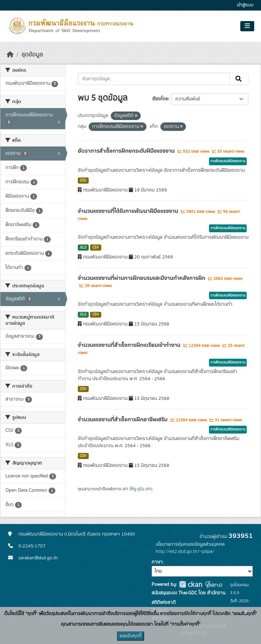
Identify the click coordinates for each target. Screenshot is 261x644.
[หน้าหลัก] (10, 55)
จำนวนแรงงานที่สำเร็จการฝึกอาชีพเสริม (123, 420)
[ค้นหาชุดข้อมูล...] (154, 79)
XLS (83, 248)
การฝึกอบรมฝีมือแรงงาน (228, 161)
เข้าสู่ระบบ (245, 5)
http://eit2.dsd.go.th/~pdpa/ (185, 552)
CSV (83, 181)
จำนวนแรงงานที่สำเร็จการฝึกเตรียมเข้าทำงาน (130, 345)
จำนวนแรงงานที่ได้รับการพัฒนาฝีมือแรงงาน (129, 211)
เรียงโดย (160, 99)
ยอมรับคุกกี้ (130, 636)
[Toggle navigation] (247, 26)
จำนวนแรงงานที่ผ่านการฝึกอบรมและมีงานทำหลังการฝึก (142, 278)
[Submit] (239, 79)
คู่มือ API (144, 489)
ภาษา (157, 562)
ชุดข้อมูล (32, 55)
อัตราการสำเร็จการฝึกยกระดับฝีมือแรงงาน (127, 151)
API (125, 489)
